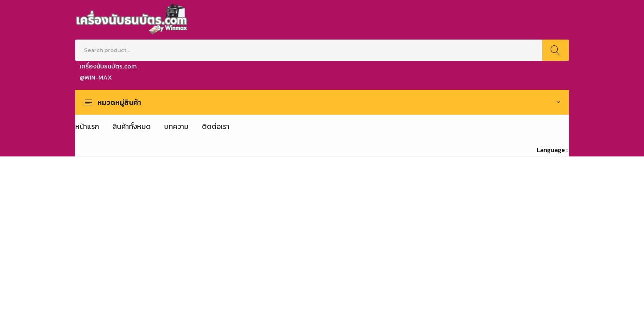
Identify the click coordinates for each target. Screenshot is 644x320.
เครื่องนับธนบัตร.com (108, 66)
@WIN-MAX (96, 78)
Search (555, 50)
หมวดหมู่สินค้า (119, 102)
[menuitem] (87, 126)
